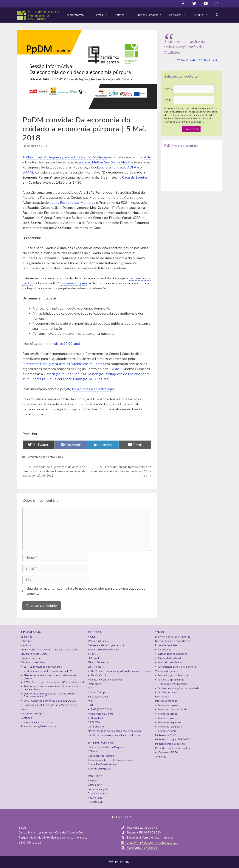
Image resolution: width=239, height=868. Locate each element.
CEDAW (93, 751)
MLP (90, 701)
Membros (26, 645)
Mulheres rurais (167, 731)
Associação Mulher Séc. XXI (96, 162)
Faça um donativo (98, 793)
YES (90, 688)
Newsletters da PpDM (33, 714)
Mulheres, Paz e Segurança (170, 744)
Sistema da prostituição (171, 680)
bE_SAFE (93, 654)
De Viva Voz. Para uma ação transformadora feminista (121, 671)
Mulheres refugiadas (170, 727)
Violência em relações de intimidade (179, 688)
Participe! (179, 15)
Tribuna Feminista (98, 662)
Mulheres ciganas (168, 705)
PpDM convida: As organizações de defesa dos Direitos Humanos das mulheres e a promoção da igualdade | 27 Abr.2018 (54, 471)
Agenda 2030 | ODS (99, 769)
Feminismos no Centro (41, 457)
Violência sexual (168, 693)
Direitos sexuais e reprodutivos (173, 641)
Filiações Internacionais (34, 662)
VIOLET (92, 637)
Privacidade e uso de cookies (37, 722)
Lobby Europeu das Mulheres (72, 203)
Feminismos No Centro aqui (93, 389)
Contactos (26, 718)
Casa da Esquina (135, 177)
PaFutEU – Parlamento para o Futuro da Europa (114, 735)
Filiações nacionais (31, 658)
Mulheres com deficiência (173, 709)
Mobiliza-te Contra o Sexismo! (105, 680)
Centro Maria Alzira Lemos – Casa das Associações (49, 650)
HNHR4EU (94, 658)
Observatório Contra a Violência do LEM (49, 671)
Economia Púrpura (73, 283)
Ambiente (161, 757)
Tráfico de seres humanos (173, 684)
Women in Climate (98, 641)
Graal (105, 379)
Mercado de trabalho (170, 662)
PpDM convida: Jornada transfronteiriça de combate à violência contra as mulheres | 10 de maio (121, 471)
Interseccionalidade (166, 701)
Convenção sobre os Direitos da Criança (111, 760)
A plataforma (79, 15)
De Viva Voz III (96, 667)
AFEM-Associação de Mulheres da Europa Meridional (54, 682)
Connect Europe (97, 693)
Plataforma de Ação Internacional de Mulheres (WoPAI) (50, 677)
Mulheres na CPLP (166, 735)
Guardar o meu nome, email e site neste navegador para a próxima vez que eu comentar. (86, 591)
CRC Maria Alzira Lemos (34, 654)
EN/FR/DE (202, 15)
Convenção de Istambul (101, 756)
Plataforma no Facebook (140, 848)
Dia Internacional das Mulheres (173, 637)
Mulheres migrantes (170, 722)
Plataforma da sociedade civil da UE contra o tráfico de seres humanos (52, 688)
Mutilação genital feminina (173, 675)
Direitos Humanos (151, 15)
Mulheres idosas (168, 714)
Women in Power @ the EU (103, 650)
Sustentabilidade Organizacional (106, 645)
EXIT (91, 705)
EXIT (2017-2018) (101, 709)
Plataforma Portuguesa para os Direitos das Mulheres (67, 157)
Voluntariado (95, 798)
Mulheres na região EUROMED (173, 740)
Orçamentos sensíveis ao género (177, 667)
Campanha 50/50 (168, 752)
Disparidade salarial (170, 658)
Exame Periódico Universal (103, 764)
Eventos (93, 781)
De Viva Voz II (99, 675)
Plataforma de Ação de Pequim (105, 747)
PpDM (60, 457)
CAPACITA (94, 722)
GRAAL (28, 172)
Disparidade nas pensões (173, 654)
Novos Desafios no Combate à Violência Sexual (115, 731)
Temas (102, 15)
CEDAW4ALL (96, 718)
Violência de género (167, 671)
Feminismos (162, 697)
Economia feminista (166, 645)
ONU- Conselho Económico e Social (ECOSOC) (51, 701)
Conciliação (165, 650)
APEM (125, 162)
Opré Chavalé (96, 727)
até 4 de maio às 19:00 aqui (59, 344)
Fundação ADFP (124, 167)
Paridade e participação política (173, 748)
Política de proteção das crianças (39, 726)
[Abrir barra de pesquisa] (217, 15)
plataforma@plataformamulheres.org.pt (149, 843)
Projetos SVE (95, 802)
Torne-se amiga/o (98, 789)
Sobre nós (26, 637)
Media (24, 709)
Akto (148, 157)
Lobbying (26, 641)
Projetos (123, 15)
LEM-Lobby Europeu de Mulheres (43, 667)
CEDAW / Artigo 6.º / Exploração (198, 60)
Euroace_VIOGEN (98, 697)
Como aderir (95, 785)
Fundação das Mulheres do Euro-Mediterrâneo (50, 705)
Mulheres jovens (168, 718)
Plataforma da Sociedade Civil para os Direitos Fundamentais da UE (50, 695)
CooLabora (99, 167)
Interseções (95, 684)
